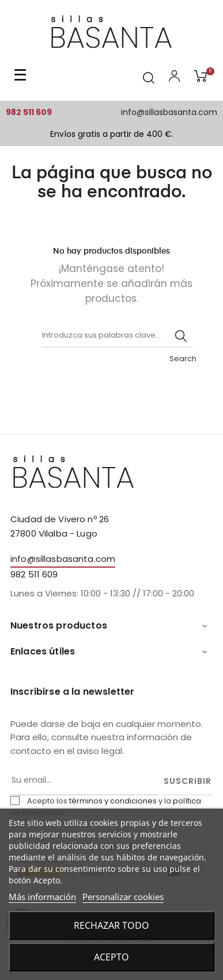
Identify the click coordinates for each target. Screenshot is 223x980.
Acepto (111, 957)
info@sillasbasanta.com (169, 112)
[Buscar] (117, 336)
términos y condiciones (113, 801)
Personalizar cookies (123, 897)
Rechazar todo (111, 925)
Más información (42, 897)
